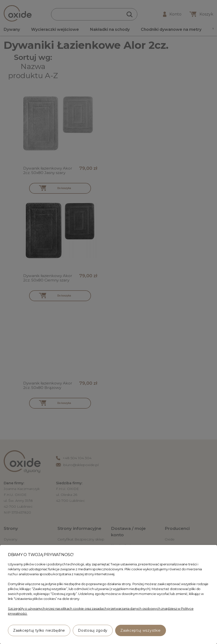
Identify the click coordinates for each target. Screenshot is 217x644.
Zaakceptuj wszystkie (141, 630)
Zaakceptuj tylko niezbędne (39, 630)
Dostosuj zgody (93, 630)
